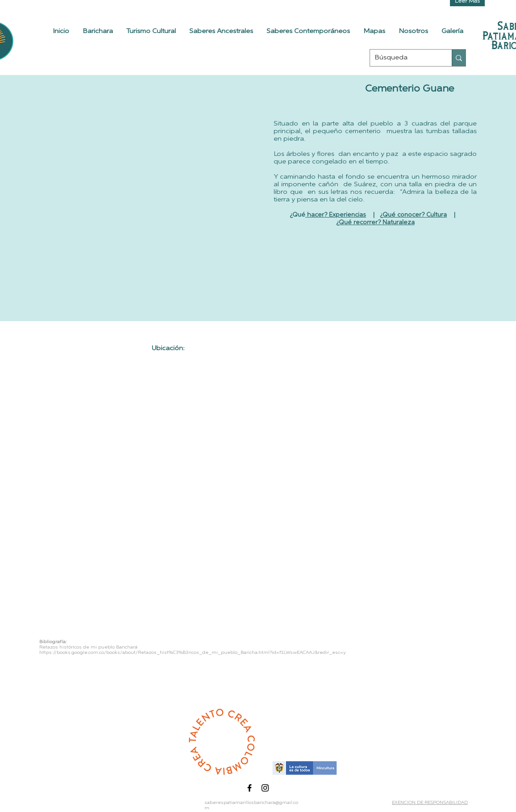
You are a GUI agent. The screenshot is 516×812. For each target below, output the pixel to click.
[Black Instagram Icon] (265, 788)
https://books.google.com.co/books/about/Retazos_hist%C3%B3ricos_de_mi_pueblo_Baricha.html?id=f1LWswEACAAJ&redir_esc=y (193, 653)
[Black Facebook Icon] (250, 788)
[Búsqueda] (404, 58)
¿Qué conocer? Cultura (413, 215)
